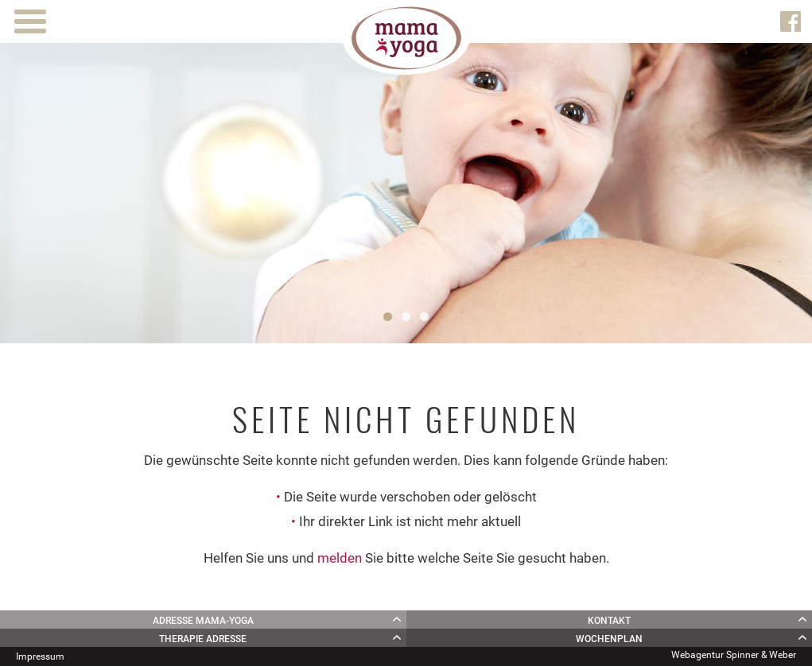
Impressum (40, 656)
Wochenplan (609, 639)
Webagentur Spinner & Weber (734, 655)
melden (340, 558)
